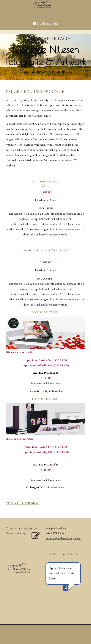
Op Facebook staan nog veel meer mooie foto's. (61, 574)
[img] (45, 57)
